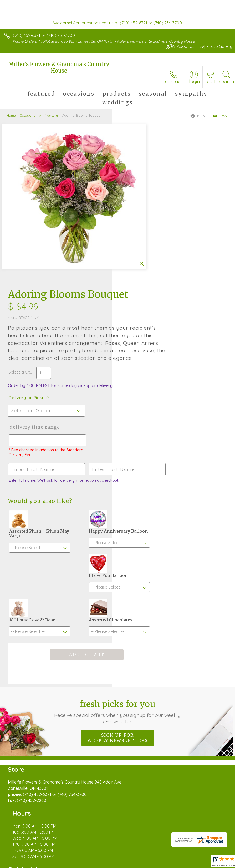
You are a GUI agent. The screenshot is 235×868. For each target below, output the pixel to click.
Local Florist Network (88, 857)
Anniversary (48, 115)
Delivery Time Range (137, 299)
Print (199, 116)
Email (221, 116)
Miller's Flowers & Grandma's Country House (59, 67)
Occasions (27, 115)
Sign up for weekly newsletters (118, 629)
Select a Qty (132, 239)
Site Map (121, 857)
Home (11, 115)
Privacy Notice (51, 857)
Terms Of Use (20, 857)
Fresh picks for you (118, 603)
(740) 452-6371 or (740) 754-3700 (44, 35)
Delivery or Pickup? (141, 265)
